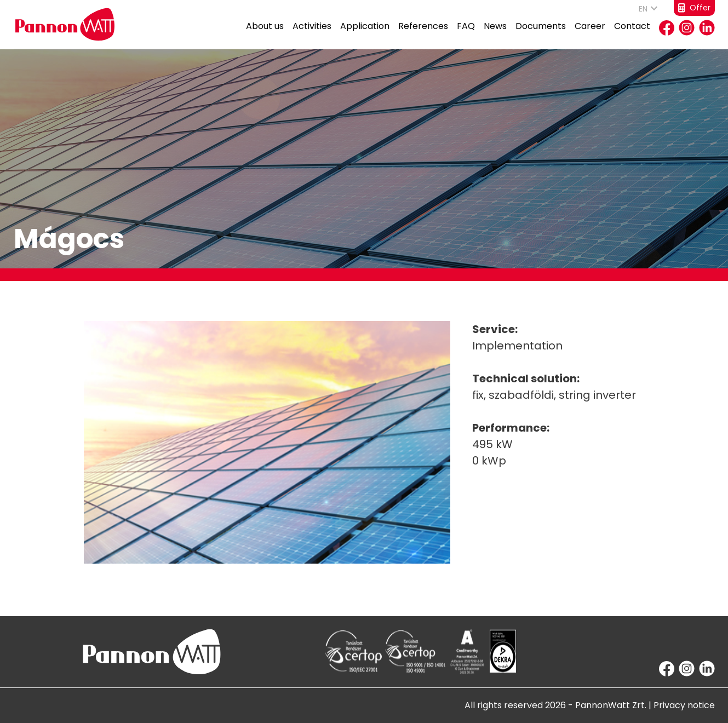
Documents (541, 34)
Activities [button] (312, 34)
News (495, 34)
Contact (632, 34)
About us (265, 34)
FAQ (466, 34)
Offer (694, 8)
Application (365, 34)
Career (590, 34)
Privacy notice (684, 705)
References (423, 34)
